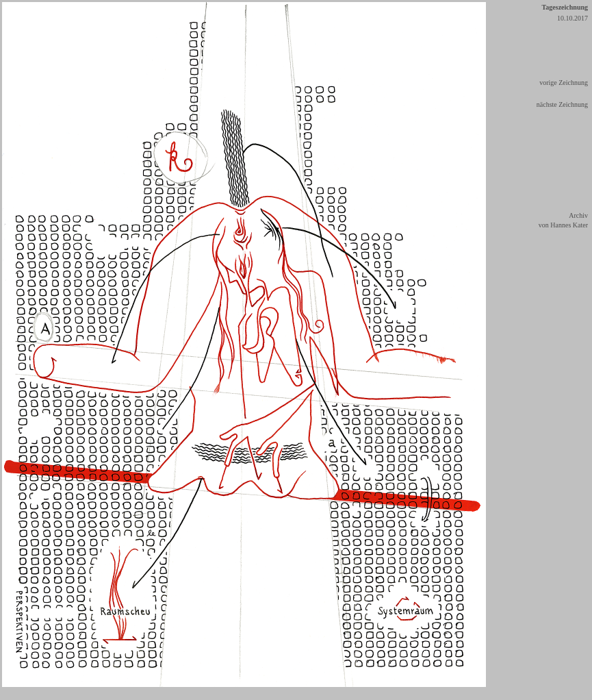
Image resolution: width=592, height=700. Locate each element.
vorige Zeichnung (564, 83)
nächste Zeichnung (562, 104)
